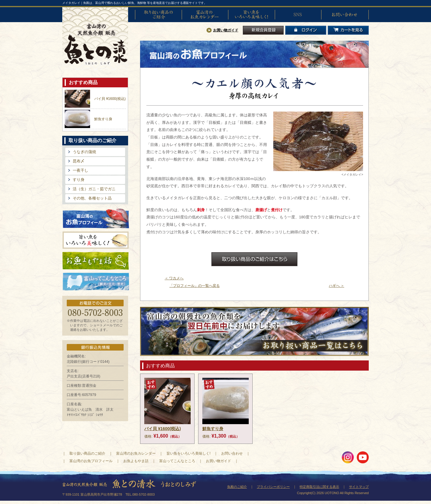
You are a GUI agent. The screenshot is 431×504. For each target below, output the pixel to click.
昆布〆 (79, 161)
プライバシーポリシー (273, 487)
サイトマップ (359, 487)
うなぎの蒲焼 (84, 152)
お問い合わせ (345, 15)
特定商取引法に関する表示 (319, 487)
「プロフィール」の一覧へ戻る (195, 286)
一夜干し (81, 170)
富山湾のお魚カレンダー (205, 15)
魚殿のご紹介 (237, 487)
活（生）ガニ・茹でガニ (94, 189)
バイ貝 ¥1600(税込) (110, 99)
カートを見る (348, 30)
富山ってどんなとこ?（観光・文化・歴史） (96, 282)
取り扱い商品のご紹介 (158, 15)
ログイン (306, 30)
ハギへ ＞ (337, 286)
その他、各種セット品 (92, 198)
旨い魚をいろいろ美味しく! (251, 15)
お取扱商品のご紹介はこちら (254, 259)
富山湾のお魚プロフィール (96, 218)
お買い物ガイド (226, 30)
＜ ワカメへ (174, 278)
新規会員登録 (263, 30)
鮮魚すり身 (103, 119)
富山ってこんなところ (177, 461)
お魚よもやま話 (96, 261)
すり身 (79, 180)
